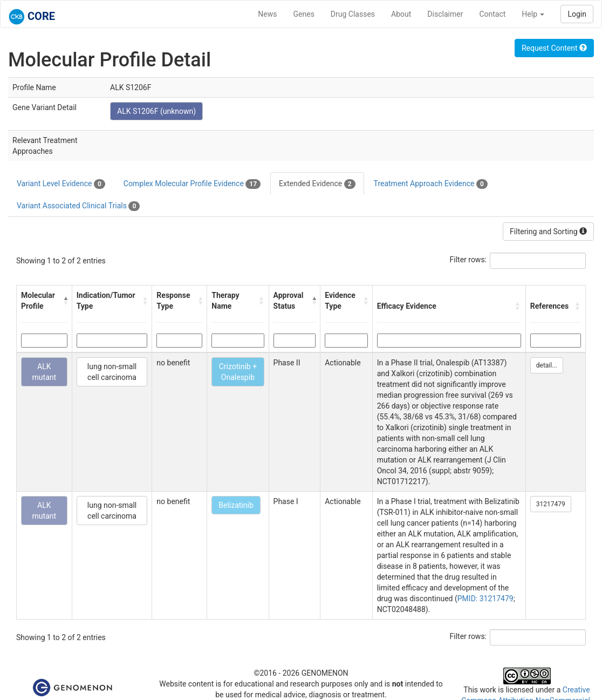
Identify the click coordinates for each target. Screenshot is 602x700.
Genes (304, 14)
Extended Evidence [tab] (317, 184)
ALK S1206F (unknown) (156, 111)
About (401, 14)
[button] (65, 301)
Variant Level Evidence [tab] (61, 184)
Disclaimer (445, 14)
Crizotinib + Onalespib (238, 372)
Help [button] (533, 14)
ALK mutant (45, 372)
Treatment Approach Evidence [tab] (431, 184)
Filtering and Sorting (548, 232)
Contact (492, 14)
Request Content (554, 48)
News (267, 14)
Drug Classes (353, 14)
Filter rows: (468, 260)
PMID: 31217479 (485, 599)
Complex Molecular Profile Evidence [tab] (192, 184)
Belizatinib (236, 505)
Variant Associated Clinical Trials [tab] (78, 206)
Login (577, 14)
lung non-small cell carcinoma (112, 372)
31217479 (551, 504)
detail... (547, 365)
